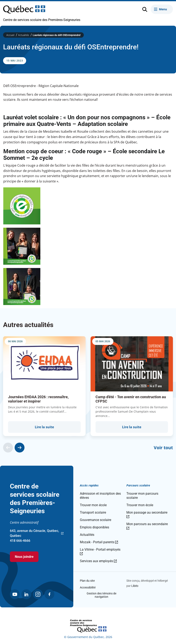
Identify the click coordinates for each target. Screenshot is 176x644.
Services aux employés (98, 561)
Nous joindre (24, 557)
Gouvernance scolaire (96, 520)
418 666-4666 (20, 541)
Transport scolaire (93, 512)
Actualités (24, 35)
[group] (44, 386)
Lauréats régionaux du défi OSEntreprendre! (57, 35)
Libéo (135, 586)
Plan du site (87, 581)
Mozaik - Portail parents (99, 542)
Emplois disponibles (94, 527)
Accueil (11, 35)
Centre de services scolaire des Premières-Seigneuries (42, 20)
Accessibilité (88, 587)
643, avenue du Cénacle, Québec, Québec (37, 534)
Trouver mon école (93, 505)
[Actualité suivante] (20, 448)
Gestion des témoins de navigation (101, 595)
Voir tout (163, 448)
